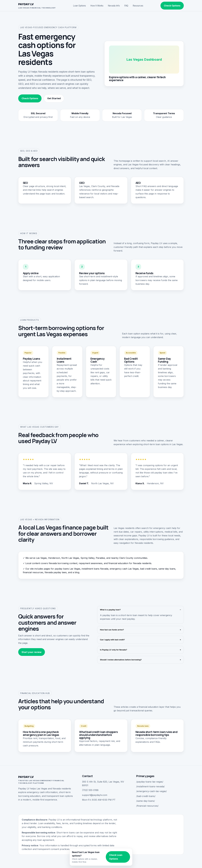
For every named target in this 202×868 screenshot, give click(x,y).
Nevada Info (114, 6)
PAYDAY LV (37, 6)
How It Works (97, 6)
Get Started (54, 98)
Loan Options (79, 6)
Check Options (172, 6)
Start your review (32, 652)
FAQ (126, 6)
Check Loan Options (116, 857)
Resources (138, 6)
